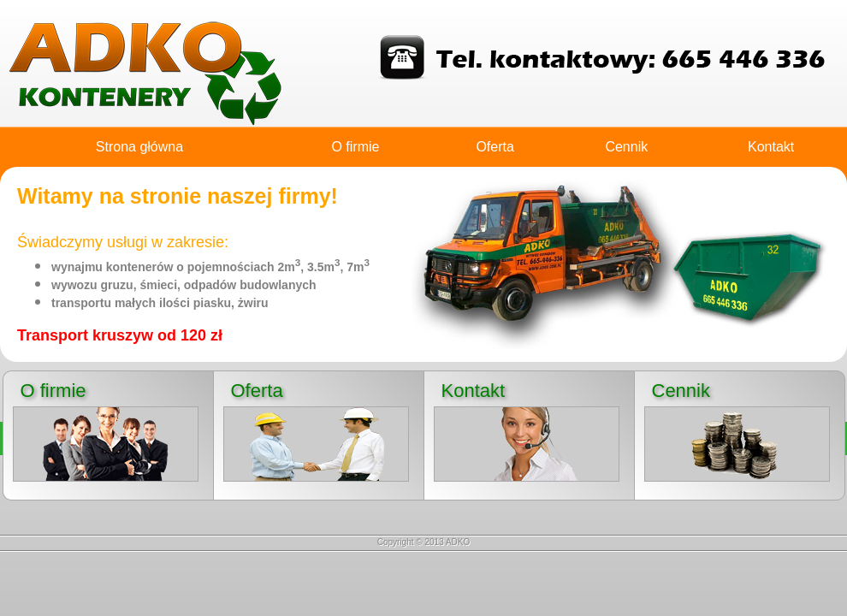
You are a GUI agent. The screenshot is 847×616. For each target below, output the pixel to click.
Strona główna (139, 147)
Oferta (495, 147)
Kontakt (771, 147)
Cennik (626, 147)
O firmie (355, 147)
